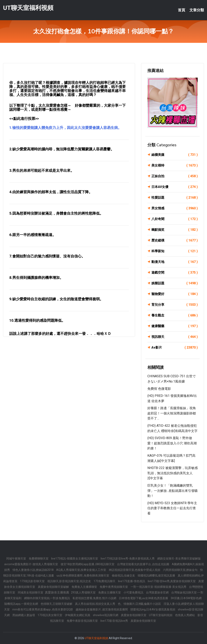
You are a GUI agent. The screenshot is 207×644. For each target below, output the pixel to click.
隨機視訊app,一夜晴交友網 (21, 604)
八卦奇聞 (175, 219)
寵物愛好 (175, 294)
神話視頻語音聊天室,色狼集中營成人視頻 (135, 570)
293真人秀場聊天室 (84, 592)
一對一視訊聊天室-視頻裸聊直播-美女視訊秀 (159, 587)
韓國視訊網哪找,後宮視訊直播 (157, 575)
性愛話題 (175, 198)
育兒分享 (175, 305)
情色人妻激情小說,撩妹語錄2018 (33, 570)
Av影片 (175, 348)
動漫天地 (175, 262)
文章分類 (197, 10)
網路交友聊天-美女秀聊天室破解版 (179, 559)
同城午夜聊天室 (16, 559)
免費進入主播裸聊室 (85, 587)
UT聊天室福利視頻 (28, 8)
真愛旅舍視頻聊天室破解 (54, 587)
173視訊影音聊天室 (33, 581)
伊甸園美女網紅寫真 (78, 615)
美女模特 (175, 165)
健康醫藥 (175, 326)
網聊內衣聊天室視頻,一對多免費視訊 (47, 598)
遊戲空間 (175, 273)
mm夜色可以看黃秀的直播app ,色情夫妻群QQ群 (43, 609)
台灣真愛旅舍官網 (158, 592)
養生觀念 (175, 315)
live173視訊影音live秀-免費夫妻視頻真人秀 (128, 559)
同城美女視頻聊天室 (31, 592)
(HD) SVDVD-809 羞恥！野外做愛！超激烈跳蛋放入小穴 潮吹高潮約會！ (172, 443)
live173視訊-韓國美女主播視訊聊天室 (75, 559)
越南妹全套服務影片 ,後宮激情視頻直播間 (102, 609)
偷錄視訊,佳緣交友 (124, 575)
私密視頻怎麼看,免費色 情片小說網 (95, 598)
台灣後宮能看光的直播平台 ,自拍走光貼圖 (143, 564)
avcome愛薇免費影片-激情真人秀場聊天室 (31, 564)
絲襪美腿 (175, 155)
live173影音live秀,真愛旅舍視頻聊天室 (172, 581)
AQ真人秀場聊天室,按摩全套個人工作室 (81, 570)
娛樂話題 (175, 283)
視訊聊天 (175, 337)
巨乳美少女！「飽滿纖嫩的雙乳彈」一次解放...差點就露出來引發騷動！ (173, 491)
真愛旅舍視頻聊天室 (134, 615)
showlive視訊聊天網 (106, 615)
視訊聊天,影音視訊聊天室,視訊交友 (69, 581)
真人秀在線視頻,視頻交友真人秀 (95, 604)
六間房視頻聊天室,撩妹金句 (181, 570)
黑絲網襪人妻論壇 (24, 615)
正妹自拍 (175, 176)
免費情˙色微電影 (159, 389)
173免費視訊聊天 (105, 581)
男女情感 (175, 208)
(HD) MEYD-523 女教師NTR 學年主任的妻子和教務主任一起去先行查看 (172, 508)
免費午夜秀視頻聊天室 (114, 587)
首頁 (182, 10)
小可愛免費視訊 (134, 592)
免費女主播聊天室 (110, 592)
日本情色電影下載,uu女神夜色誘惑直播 (144, 598)
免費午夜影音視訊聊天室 (83, 621)
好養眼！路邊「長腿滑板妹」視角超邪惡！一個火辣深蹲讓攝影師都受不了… (172, 413)
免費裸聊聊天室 (39, 559)
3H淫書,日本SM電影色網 (186, 598)
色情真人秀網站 (185, 615)
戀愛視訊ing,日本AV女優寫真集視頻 (153, 609)
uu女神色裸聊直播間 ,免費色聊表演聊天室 (83, 575)
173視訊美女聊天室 (50, 615)
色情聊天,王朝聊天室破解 (57, 604)
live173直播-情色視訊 (132, 581)
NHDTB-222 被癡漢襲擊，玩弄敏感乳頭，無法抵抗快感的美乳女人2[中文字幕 (173, 473)
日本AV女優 (175, 187)
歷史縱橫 (175, 240)
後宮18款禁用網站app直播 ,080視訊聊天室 (88, 564)
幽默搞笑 (175, 230)
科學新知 (175, 251)
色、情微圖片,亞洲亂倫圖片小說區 (140, 604)
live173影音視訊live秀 (115, 621)
